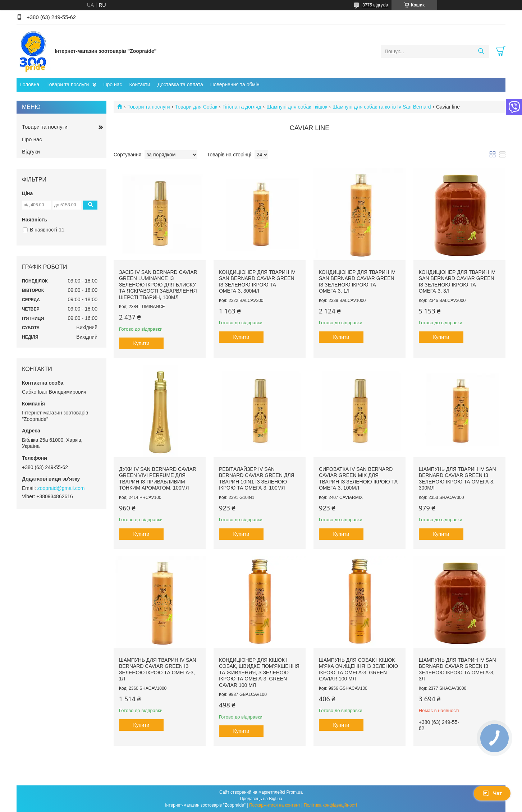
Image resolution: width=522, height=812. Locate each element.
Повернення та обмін (235, 84)
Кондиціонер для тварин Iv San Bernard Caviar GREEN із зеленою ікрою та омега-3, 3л (457, 282)
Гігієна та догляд (242, 107)
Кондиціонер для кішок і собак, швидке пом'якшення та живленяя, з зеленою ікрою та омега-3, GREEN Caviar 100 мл (259, 673)
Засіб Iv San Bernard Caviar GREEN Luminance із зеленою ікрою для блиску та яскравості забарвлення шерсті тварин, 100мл (158, 285)
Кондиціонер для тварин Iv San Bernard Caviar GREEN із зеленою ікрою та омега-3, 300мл (257, 282)
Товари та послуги (68, 84)
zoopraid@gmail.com (61, 488)
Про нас (113, 84)
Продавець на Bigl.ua (261, 799)
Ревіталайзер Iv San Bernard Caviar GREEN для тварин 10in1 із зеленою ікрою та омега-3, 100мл (257, 479)
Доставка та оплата (180, 84)
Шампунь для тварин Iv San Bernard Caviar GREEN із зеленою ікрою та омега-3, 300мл (457, 479)
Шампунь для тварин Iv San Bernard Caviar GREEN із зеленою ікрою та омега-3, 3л (457, 669)
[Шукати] (481, 51)
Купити (141, 343)
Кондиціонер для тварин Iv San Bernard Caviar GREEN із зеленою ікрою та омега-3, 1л (357, 282)
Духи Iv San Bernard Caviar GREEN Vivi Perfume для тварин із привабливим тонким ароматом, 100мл (158, 479)
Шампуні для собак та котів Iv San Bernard (382, 107)
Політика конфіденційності (330, 805)
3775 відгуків (375, 5)
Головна (30, 84)
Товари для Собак (196, 107)
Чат (492, 793)
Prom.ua (295, 792)
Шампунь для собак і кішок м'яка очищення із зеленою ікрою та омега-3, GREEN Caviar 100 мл (358, 669)
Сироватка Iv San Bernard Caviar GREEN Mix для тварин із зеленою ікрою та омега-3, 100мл (358, 479)
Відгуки (31, 152)
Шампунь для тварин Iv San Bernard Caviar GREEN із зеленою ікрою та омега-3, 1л (158, 669)
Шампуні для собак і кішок (297, 107)
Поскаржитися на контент (275, 805)
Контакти (139, 84)
